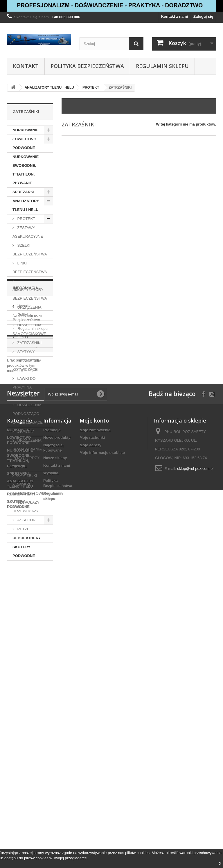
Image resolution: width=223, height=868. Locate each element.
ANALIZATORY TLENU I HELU (26, 205)
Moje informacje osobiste (102, 777)
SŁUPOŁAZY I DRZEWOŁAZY (27, 507)
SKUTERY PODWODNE (24, 551)
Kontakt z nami (175, 16)
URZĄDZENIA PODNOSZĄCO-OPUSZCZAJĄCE (28, 414)
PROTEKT (26, 219)
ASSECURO (27, 520)
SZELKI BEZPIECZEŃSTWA (30, 250)
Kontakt (26, 66)
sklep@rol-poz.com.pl (195, 793)
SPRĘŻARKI (23, 192)
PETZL (23, 529)
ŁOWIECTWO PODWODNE (24, 143)
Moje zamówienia (95, 755)
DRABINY (25, 431)
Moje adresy (90, 770)
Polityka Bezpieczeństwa (87, 66)
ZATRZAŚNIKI (29, 343)
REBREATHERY (27, 538)
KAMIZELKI (27, 476)
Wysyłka (24, 594)
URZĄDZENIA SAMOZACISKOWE (29, 329)
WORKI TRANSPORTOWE (29, 489)
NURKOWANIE (26, 130)
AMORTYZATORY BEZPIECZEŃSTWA (30, 294)
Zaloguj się (203, 16)
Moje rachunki (92, 762)
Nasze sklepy (28, 634)
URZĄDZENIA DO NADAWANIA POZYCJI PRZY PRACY (27, 453)
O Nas (22, 625)
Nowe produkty (57, 762)
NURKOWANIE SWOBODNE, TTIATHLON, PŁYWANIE (26, 170)
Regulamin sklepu (162, 66)
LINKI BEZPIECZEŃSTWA (30, 267)
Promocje (24, 655)
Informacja (25, 578)
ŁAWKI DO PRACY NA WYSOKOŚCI (24, 387)
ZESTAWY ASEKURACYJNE (28, 232)
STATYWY (26, 352)
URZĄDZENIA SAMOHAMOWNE (28, 312)
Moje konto (94, 745)
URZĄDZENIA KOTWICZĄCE (27, 365)
